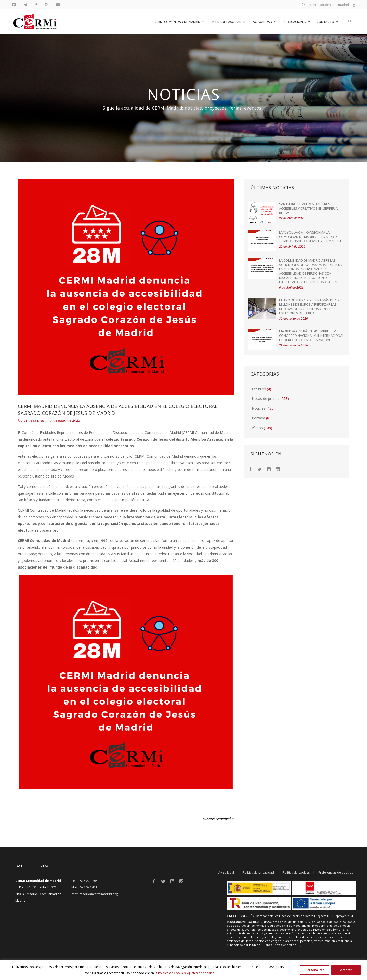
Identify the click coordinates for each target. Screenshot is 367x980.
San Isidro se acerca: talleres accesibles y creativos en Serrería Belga (308, 208)
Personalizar (315, 970)
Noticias (259, 408)
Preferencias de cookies (336, 873)
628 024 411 (89, 887)
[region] (183, 970)
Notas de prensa (31, 420)
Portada (258, 418)
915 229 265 (89, 881)
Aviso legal (226, 873)
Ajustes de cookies (201, 973)
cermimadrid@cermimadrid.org (328, 5)
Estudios (259, 389)
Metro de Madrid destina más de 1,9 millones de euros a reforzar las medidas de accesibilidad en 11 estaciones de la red (309, 307)
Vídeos (257, 428)
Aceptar (346, 970)
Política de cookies (296, 873)
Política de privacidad (258, 873)
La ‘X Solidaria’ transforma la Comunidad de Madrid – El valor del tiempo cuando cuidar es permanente (311, 237)
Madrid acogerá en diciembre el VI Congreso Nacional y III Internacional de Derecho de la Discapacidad (311, 336)
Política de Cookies (172, 973)
